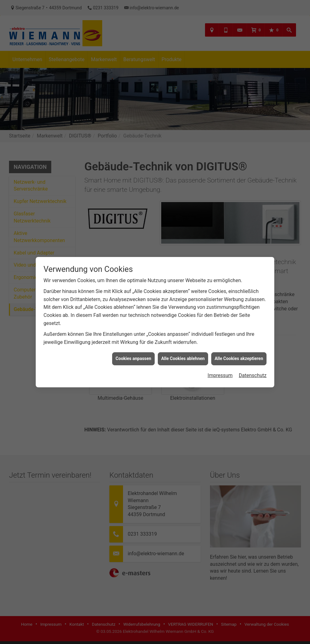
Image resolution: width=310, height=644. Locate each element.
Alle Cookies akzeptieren (239, 338)
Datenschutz (253, 355)
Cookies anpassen (133, 338)
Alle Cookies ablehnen (183, 338)
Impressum (220, 355)
